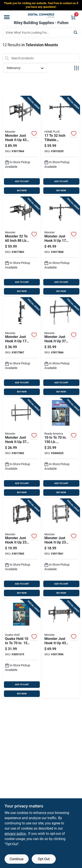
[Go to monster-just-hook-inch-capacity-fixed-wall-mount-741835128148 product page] (61, 548)
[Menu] (7, 17)
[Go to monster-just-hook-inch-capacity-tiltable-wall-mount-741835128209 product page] (61, 649)
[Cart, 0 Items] (73, 17)
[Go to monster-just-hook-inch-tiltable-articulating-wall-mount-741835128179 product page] (21, 146)
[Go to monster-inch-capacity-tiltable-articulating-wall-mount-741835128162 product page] (21, 246)
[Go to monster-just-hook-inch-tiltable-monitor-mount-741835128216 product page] (21, 347)
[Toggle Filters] (76, 68)
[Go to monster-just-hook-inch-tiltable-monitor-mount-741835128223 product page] (61, 246)
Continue (17, 859)
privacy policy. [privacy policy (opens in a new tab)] (16, 834)
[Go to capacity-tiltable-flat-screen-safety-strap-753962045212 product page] (61, 448)
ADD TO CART (22, 181)
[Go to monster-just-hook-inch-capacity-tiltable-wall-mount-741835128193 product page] (61, 347)
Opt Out (44, 859)
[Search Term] (41, 33)
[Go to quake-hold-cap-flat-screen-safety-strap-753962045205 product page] (21, 649)
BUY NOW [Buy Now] (22, 190)
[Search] (76, 32)
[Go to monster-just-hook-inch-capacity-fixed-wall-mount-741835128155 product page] (21, 448)
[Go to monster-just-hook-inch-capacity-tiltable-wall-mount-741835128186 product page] (21, 548)
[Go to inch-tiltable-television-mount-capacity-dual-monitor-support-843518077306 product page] (61, 146)
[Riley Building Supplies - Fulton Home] (41, 16)
